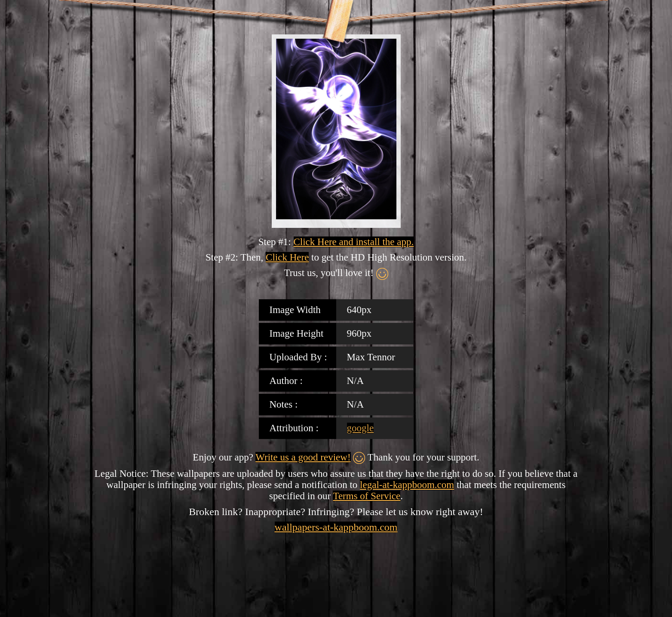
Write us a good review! (303, 457)
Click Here (287, 257)
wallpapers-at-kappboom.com (336, 527)
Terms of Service (367, 496)
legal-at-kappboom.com (407, 485)
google (361, 428)
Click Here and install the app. (354, 242)
